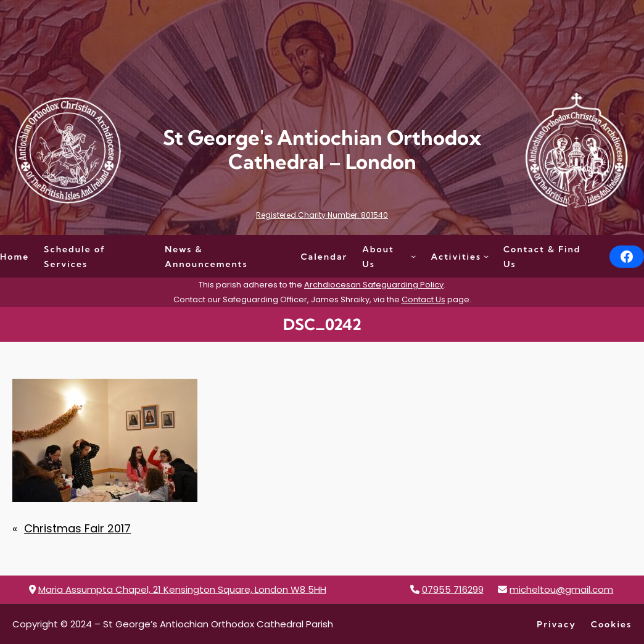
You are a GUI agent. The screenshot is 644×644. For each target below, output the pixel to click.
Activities (456, 257)
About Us (378, 257)
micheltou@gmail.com (561, 589)
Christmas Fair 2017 (77, 528)
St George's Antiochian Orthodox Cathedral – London (322, 150)
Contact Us (423, 299)
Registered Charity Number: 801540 (322, 215)
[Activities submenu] (486, 256)
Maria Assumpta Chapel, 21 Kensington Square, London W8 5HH (182, 589)
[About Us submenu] (413, 256)
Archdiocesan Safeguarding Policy (374, 285)
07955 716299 (453, 589)
